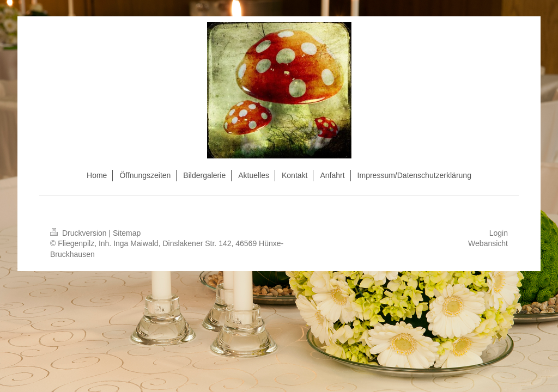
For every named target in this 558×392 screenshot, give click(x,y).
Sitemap (127, 233)
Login (499, 233)
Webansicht (488, 243)
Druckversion (79, 233)
